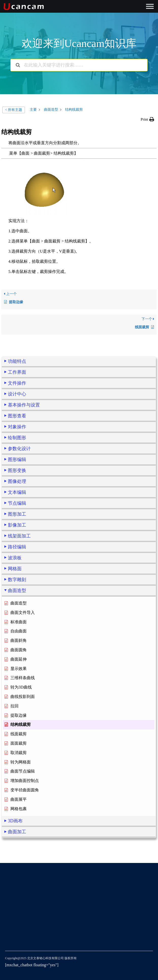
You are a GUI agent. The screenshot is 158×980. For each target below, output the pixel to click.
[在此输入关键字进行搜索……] (79, 65)
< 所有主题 (14, 110)
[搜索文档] (18, 65)
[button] (147, 119)
